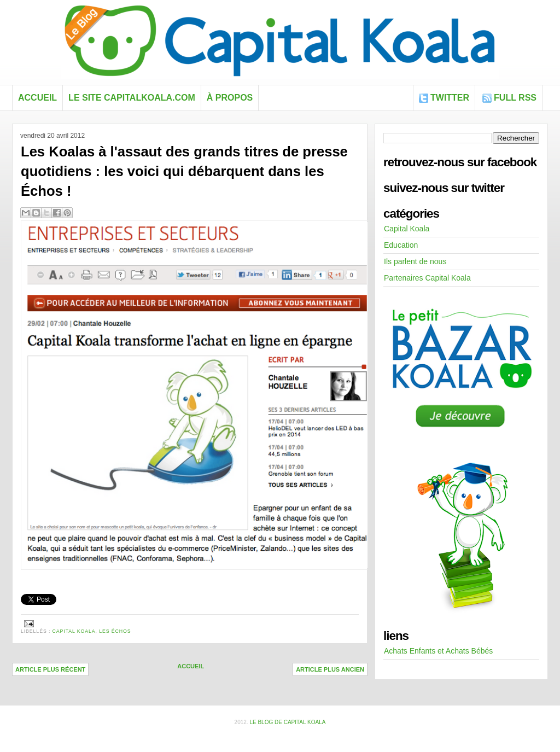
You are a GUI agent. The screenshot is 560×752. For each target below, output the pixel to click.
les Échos (115, 631)
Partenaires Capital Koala (427, 278)
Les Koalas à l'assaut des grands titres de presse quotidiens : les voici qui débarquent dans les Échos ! (184, 171)
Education (401, 245)
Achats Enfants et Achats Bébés (438, 651)
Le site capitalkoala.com (132, 98)
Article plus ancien (330, 669)
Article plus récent (50, 669)
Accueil (37, 98)
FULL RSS (515, 98)
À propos (230, 98)
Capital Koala (74, 631)
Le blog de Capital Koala (287, 722)
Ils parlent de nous (415, 261)
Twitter (450, 98)
